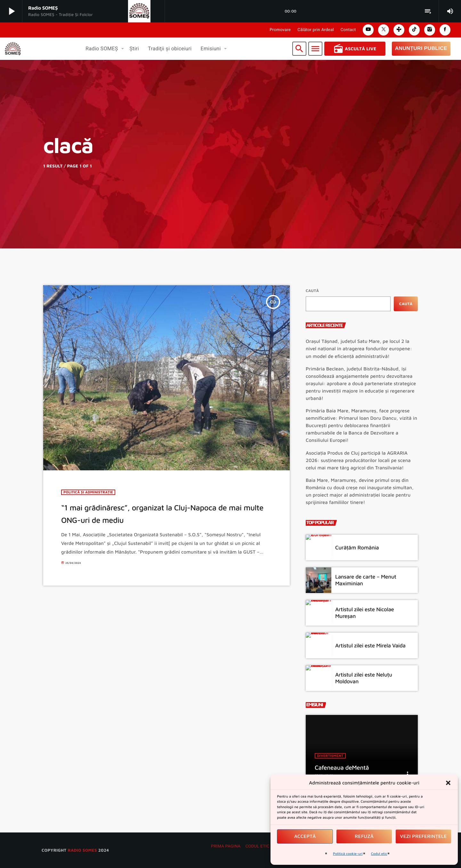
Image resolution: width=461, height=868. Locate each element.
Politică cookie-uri (348, 854)
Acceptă (305, 836)
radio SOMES (82, 850)
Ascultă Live (355, 49)
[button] (448, 783)
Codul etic (379, 854)
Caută (312, 291)
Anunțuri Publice (421, 49)
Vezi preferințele (424, 836)
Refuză (364, 836)
